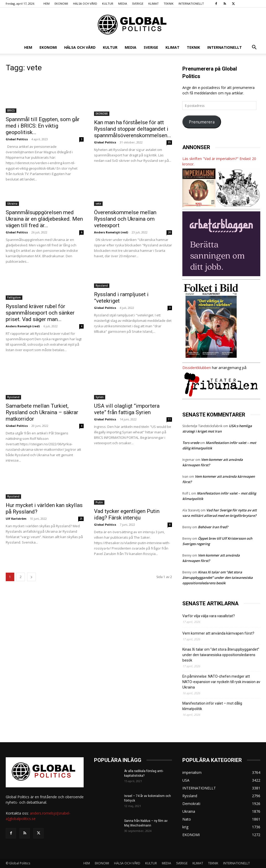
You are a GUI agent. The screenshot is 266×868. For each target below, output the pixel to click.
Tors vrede (191, 443)
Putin (99, 502)
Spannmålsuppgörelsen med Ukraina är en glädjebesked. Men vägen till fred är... (44, 219)
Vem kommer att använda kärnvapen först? (218, 633)
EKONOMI (61, 4)
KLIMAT (154, 4)
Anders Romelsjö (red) (111, 232)
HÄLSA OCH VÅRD (85, 4)
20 (169, 232)
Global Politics (17, 139)
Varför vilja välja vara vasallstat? (209, 616)
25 (81, 519)
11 (169, 419)
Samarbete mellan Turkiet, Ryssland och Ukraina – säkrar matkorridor (42, 412)
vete (98, 204)
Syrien (100, 397)
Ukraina (12, 204)
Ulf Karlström (16, 519)
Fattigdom (14, 297)
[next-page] (31, 577)
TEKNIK (169, 4)
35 (169, 142)
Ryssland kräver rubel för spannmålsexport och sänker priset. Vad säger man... (40, 313)
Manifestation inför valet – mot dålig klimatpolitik (212, 706)
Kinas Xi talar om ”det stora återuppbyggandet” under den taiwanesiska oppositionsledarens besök (218, 578)
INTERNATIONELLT (191, 4)
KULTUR (108, 4)
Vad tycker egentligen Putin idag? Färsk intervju (127, 514)
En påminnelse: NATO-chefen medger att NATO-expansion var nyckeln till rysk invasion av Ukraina (221, 682)
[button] (254, 48)
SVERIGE (138, 4)
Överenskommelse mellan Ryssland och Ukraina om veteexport (125, 219)
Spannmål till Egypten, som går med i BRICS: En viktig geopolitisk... (43, 126)
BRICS (11, 110)
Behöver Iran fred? (213, 527)
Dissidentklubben (197, 368)
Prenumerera (202, 122)
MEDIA (123, 4)
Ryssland (102, 286)
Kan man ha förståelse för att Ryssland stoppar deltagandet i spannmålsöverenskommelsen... (133, 129)
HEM (46, 4)
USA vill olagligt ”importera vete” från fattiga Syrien (127, 409)
